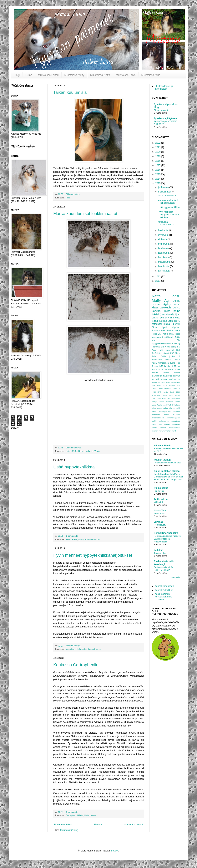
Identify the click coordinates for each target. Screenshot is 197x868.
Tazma (155, 372)
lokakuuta (163, 230)
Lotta (170, 321)
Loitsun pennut (159, 318)
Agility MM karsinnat (163, 350)
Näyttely (170, 314)
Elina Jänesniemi (173, 382)
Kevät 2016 (175, 392)
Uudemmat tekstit (63, 825)
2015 (158, 174)
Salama (156, 331)
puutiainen (176, 424)
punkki (167, 424)
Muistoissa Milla (151, 75)
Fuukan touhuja (162, 460)
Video (97, 451)
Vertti (168, 347)
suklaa (168, 360)
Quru (178, 314)
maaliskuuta (165, 262)
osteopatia (157, 324)
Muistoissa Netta (100, 75)
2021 (158, 147)
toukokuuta (164, 253)
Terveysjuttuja (161, 553)
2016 (158, 170)
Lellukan (159, 550)
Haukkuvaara (157, 389)
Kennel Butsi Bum (164, 590)
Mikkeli (177, 395)
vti (175, 431)
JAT (160, 334)
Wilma (166, 408)
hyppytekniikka (158, 418)
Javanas (158, 522)
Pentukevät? (160, 525)
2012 (158, 277)
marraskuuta (165, 192)
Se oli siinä (159, 513)
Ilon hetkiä (159, 491)
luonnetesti (157, 360)
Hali (179, 386)
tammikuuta (164, 271)
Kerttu (165, 392)
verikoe (172, 379)
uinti (172, 431)
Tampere (169, 369)
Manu (178, 353)
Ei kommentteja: (74, 194)
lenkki (154, 421)
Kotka (165, 334)
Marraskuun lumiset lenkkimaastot (85, 214)
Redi (164, 399)
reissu (164, 379)
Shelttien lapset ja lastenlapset (164, 87)
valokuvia (89, 451)
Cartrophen (71, 815)
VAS (165, 405)
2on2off (177, 360)
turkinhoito (166, 431)
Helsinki (168, 389)
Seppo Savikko (166, 402)
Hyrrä (164, 327)
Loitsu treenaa (95, 649)
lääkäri (80, 815)
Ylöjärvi (172, 408)
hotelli (167, 415)
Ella (153, 386)
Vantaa (166, 372)
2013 (158, 183)
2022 (158, 143)
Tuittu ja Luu (161, 499)
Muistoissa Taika (126, 75)
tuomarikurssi (175, 428)
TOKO (177, 321)
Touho (160, 405)
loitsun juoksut (159, 321)
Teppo (177, 334)
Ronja (154, 402)
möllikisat (169, 337)
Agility (167, 304)
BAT (164, 382)
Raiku (154, 356)
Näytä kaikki (176, 577)
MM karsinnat (166, 366)
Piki (179, 340)
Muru (154, 399)
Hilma (175, 389)
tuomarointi (156, 431)
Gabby (177, 343)
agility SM (176, 347)
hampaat (177, 411)
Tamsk (177, 369)
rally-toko (176, 327)
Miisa (154, 369)
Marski (177, 366)
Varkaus (177, 405)
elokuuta (163, 239)
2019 (158, 156)
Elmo (173, 363)
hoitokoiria (156, 415)
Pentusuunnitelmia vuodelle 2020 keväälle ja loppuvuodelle (167, 539)
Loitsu (68, 451)
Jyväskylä (165, 353)
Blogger (114, 851)
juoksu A (175, 356)
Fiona (155, 327)
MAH (171, 395)
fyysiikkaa (168, 376)
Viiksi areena (157, 408)
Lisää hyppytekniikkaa (74, 467)
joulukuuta (164, 187)
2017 (158, 165)
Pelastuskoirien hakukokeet (167, 463)
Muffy (75, 451)
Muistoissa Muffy (74, 75)
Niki (159, 399)
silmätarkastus (173, 331)
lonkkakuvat (157, 337)
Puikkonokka (161, 488)
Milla (171, 334)
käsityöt (155, 379)
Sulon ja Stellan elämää (167, 471)
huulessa (177, 415)
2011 (158, 281)
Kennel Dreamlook (164, 586)
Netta (81, 451)
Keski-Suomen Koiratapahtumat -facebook (164, 597)
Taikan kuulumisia (70, 92)
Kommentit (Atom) (69, 830)
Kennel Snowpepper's (166, 533)
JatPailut (156, 353)
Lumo (29, 75)
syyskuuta (164, 235)
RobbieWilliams (174, 399)
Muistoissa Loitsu (48, 75)
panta (154, 424)
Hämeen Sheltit (162, 446)
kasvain (177, 376)
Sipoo (161, 369)
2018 (158, 161)
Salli (163, 331)
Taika (68, 198)
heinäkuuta (164, 244)
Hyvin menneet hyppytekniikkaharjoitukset (93, 555)
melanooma (164, 421)
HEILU (172, 386)
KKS (172, 353)
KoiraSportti (157, 395)
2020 (158, 152)
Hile (178, 363)
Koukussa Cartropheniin (76, 665)
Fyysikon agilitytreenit (166, 118)
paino (93, 815)
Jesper (155, 366)
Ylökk (178, 408)
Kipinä (167, 324)
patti (160, 424)
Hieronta (156, 347)
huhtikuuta (164, 257)
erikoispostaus (165, 411)
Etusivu (98, 825)
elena (154, 411)
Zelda (163, 356)
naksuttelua (176, 421)
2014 (158, 179)
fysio (162, 314)
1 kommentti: (72, 536)
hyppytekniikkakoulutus (89, 539)
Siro (162, 347)
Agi (167, 300)
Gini (159, 386)
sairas (154, 428)
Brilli (178, 350)
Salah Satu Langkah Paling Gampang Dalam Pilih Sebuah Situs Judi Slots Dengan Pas (169, 477)
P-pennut (176, 324)
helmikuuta (164, 266)
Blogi (17, 75)
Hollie (75, 539)
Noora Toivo (161, 511)
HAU (165, 386)
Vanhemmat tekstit (133, 825)
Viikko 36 (158, 502)
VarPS (170, 405)
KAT (159, 392)
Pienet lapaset (161, 110)
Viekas (177, 372)
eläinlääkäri (157, 376)
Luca (165, 395)
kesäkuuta (164, 248)
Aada (154, 363)
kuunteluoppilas (174, 418)
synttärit (163, 428)
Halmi (68, 539)
